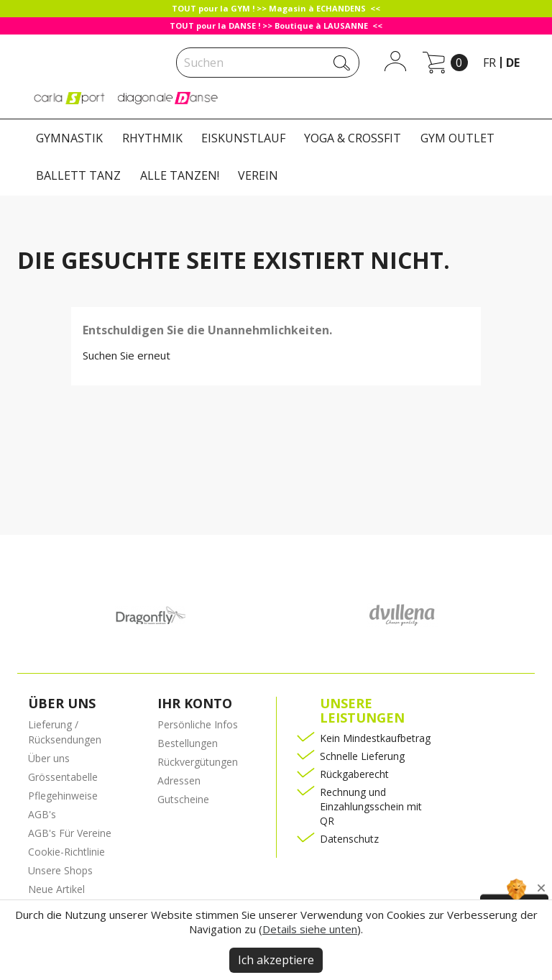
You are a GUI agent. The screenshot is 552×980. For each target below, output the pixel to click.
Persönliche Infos (198, 724)
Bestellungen (188, 743)
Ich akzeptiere (276, 960)
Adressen (179, 780)
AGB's (42, 814)
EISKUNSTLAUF (243, 138)
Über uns (49, 758)
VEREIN (258, 175)
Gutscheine (183, 799)
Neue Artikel (56, 889)
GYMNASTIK (69, 138)
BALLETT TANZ (78, 175)
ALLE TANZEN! (180, 175)
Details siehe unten (310, 929)
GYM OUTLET (457, 138)
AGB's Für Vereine (70, 833)
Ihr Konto (195, 703)
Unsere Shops (60, 870)
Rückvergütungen (198, 762)
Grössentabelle (63, 777)
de (513, 63)
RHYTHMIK (152, 138)
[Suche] (268, 63)
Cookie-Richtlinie (66, 852)
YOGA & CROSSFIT (353, 138)
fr (489, 63)
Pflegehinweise (63, 796)
